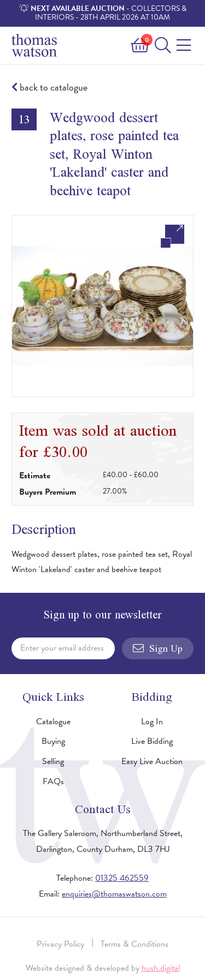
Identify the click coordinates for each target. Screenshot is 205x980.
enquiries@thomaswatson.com (114, 894)
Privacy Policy (60, 944)
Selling (53, 761)
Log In (152, 722)
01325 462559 (122, 878)
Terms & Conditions (134, 944)
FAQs (53, 781)
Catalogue (53, 722)
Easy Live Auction (152, 761)
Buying (53, 741)
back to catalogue (49, 88)
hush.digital (161, 968)
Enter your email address (62, 648)
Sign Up (158, 648)
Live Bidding (152, 741)
